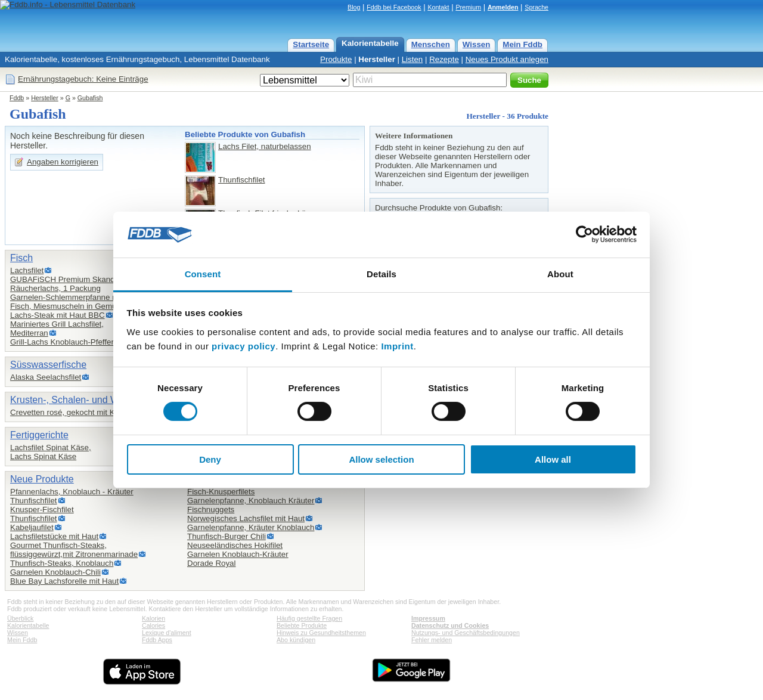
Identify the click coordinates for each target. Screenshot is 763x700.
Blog (354, 7)
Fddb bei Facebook (394, 7)
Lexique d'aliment (167, 633)
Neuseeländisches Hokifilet (235, 545)
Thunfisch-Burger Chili (227, 536)
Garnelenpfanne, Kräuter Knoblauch (251, 527)
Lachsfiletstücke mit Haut (54, 536)
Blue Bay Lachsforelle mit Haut (64, 581)
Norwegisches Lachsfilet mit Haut (246, 518)
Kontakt (438, 7)
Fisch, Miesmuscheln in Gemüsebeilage (80, 306)
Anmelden (503, 7)
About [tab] (560, 274)
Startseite (311, 44)
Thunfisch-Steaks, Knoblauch (62, 563)
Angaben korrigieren (63, 162)
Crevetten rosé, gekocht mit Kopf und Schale (90, 412)
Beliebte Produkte (302, 625)
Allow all (553, 459)
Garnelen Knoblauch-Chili (55, 572)
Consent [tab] (203, 274)
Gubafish (90, 98)
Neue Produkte (42, 479)
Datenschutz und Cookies (450, 625)
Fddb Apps (157, 640)
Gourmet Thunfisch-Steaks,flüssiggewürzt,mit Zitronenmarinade (74, 550)
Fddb (17, 98)
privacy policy (244, 346)
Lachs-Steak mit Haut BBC (58, 315)
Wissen (477, 44)
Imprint (397, 346)
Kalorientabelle (370, 43)
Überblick (20, 618)
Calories (153, 625)
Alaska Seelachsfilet (46, 377)
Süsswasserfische (48, 365)
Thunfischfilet (242, 180)
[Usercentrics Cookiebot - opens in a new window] (584, 234)
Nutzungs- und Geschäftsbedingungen (466, 633)
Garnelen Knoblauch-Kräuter (238, 554)
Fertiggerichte (39, 435)
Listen (412, 59)
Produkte (336, 59)
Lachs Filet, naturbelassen (265, 146)
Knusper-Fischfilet (42, 509)
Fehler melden (432, 640)
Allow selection (381, 459)
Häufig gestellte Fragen (309, 618)
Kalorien (153, 618)
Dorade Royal (212, 563)
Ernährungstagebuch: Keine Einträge (83, 79)
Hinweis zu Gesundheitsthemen (321, 633)
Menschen (431, 44)
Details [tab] (381, 274)
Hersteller (377, 59)
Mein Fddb (522, 44)
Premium (468, 7)
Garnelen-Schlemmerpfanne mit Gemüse (83, 297)
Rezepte (444, 59)
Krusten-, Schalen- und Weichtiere (83, 400)
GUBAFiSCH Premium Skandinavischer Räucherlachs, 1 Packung (80, 284)
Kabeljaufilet (32, 527)
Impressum (428, 618)
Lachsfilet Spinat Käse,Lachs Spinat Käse (51, 452)
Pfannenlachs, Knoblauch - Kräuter (72, 492)
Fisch (21, 258)
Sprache (536, 7)
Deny (210, 459)
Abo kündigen (296, 640)
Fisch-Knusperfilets (221, 492)
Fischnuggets (211, 509)
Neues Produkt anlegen (507, 59)
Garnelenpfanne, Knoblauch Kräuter (251, 501)
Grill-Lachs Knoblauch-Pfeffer (62, 342)
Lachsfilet (27, 270)
